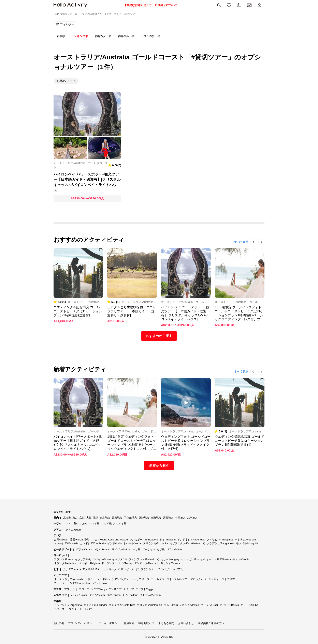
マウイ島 (106, 524)
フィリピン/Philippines (220, 540)
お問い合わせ (186, 623)
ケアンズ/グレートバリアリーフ (131, 579)
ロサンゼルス (126, 569)
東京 (75, 518)
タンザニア (115, 589)
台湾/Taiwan (61, 540)
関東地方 (117, 518)
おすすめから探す (159, 336)
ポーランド (108, 563)
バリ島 (137, 549)
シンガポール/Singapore (144, 540)
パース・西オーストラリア (219, 579)
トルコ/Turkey (124, 563)
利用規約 (129, 623)
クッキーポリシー (109, 623)
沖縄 (96, 518)
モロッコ (84, 589)
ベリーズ (59, 609)
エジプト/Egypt (144, 589)
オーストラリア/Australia (83, 14)
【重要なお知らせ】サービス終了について (150, 5)
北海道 (67, 518)
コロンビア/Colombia (149, 605)
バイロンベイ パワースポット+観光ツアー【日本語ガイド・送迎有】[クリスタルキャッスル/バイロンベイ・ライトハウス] (87, 182)
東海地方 (156, 518)
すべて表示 (241, 242)
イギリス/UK (120, 559)
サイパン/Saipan (121, 549)
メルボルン (104, 579)
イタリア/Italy (83, 559)
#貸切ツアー (64, 81)
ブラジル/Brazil (209, 605)
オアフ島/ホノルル (77, 524)
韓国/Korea (76, 540)
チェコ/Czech (240, 559)
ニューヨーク (109, 569)
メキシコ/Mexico (189, 605)
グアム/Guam (74, 530)
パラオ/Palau (174, 549)
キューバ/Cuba (249, 605)
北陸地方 (144, 518)
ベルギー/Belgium (89, 563)
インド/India (114, 543)
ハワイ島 (94, 524)
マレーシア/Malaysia (66, 543)
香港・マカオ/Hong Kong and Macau (106, 540)
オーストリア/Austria (219, 559)
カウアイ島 (120, 524)
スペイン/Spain (102, 559)
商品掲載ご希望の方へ (211, 623)
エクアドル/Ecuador (95, 605)
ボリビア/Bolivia (229, 605)
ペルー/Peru (171, 605)
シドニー (90, 579)
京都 (82, 518)
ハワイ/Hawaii (102, 549)
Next (259, 248)
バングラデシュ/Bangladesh (218, 543)
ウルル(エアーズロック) (188, 579)
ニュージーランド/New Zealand (73, 583)
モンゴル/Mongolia (247, 543)
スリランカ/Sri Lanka (156, 543)
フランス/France (64, 559)
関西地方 (168, 518)
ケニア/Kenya (99, 589)
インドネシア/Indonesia (191, 540)
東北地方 (105, 518)
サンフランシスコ (146, 569)
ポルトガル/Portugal (193, 559)
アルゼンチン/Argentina (68, 605)
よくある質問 (166, 623)
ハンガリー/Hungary (167, 559)
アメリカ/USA (91, 569)
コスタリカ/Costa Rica (122, 605)
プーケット (149, 549)
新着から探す (159, 466)
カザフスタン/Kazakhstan (185, 543)
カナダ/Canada (72, 569)
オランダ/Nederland (66, 563)
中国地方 (180, 518)
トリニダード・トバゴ (79, 609)
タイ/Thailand (167, 540)
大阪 (89, 518)
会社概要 (59, 623)
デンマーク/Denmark (147, 563)
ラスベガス (165, 569)
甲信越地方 (131, 518)
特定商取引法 (146, 623)
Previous (251, 248)
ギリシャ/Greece (170, 563)
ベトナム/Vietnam (245, 540)
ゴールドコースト (109, 14)
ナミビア (129, 589)
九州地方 (192, 518)
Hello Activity (60, 14)
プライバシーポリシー (81, 623)
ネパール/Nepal (132, 543)
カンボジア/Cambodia (93, 543)
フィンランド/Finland (141, 559)
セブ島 (161, 549)
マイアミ (178, 569)
